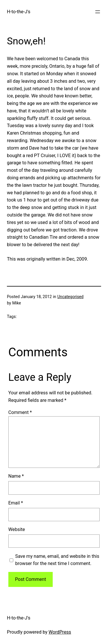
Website (17, 529)
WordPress (60, 632)
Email (16, 503)
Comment (20, 412)
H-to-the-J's (19, 12)
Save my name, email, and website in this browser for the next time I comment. (57, 560)
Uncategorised (70, 297)
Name (16, 476)
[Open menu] (98, 12)
